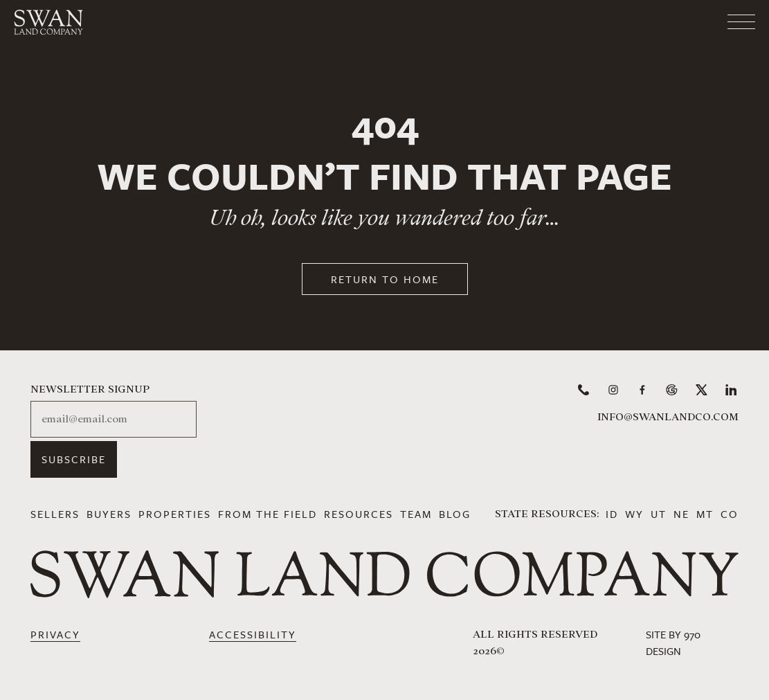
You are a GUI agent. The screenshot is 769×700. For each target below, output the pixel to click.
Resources (359, 514)
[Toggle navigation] (686, 17)
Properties (175, 514)
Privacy (55, 634)
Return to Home (385, 279)
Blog (455, 514)
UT (659, 514)
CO (730, 514)
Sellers (55, 514)
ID (612, 514)
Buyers (109, 514)
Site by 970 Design (673, 643)
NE (681, 514)
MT (705, 514)
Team (416, 514)
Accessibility (253, 634)
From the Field (268, 514)
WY (634, 514)
